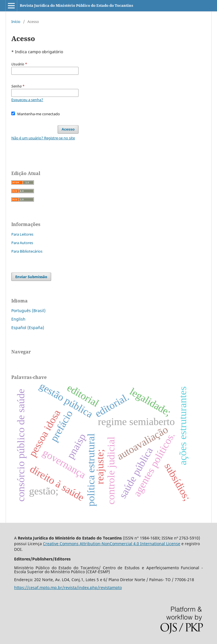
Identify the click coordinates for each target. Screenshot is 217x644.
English (18, 319)
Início (16, 22)
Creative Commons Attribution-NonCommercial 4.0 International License (112, 544)
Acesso (68, 129)
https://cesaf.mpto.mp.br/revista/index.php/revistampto (68, 588)
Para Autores (22, 243)
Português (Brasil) (28, 311)
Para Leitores (22, 234)
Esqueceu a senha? (27, 100)
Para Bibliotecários (27, 251)
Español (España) (28, 328)
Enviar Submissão (31, 277)
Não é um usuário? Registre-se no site (43, 138)
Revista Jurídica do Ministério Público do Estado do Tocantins (76, 5)
